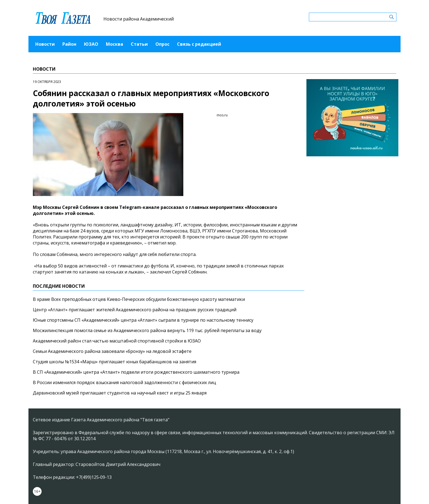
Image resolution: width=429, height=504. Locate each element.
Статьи (139, 44)
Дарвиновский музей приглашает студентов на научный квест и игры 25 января (120, 393)
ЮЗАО (91, 44)
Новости (45, 44)
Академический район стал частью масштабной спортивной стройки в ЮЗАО (117, 341)
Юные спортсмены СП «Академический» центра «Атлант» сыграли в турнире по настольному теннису (143, 320)
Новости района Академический (139, 19)
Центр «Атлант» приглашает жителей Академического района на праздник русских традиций (135, 310)
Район (69, 44)
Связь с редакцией (199, 44)
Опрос (162, 44)
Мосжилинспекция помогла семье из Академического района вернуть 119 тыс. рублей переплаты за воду (147, 330)
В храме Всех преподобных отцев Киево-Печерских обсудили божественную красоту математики (139, 299)
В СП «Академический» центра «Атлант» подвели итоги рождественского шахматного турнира (136, 372)
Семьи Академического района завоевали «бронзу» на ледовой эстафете (112, 351)
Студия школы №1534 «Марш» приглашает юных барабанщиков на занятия (115, 362)
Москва (115, 44)
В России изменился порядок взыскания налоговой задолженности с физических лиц (124, 382)
